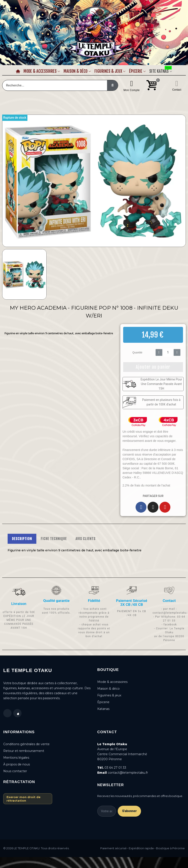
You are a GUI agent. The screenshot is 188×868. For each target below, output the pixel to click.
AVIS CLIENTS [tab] (86, 539)
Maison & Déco (76, 71)
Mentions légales (16, 758)
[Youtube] (165, 507)
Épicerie (136, 71)
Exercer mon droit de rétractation (23, 799)
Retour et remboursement (24, 751)
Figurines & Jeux (108, 71)
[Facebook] (141, 507)
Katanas (103, 709)
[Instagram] (153, 507)
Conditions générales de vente (26, 744)
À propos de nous (17, 764)
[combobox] (52, 85)
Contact (177, 90)
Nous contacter (15, 771)
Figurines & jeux (109, 695)
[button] (153, 367)
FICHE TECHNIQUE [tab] (54, 539)
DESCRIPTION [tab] (22, 539)
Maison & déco (108, 689)
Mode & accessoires (112, 682)
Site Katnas (160, 71)
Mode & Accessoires (40, 71)
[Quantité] (168, 353)
